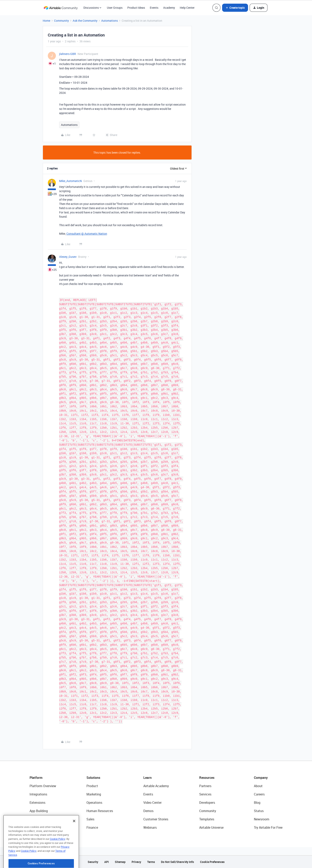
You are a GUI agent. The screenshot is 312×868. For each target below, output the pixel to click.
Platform (36, 778)
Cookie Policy (58, 854)
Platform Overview (43, 786)
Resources (207, 778)
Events (154, 8)
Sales (90, 819)
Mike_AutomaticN (70, 181)
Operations (94, 803)
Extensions (37, 803)
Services (205, 794)
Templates (207, 819)
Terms (151, 862)
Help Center (187, 8)
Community (61, 21)
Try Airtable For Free (268, 827)
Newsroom (262, 819)
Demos (148, 811)
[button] (235, 8)
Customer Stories (156, 819)
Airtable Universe (211, 827)
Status (259, 811)
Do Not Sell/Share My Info (177, 862)
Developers (207, 803)
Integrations (38, 794)
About (258, 786)
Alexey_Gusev (68, 257)
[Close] (74, 836)
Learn (147, 778)
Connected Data (41, 827)
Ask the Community (85, 21)
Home (46, 21)
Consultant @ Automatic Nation (87, 234)
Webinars (150, 827)
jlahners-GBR (68, 54)
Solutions (93, 778)
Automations (110, 21)
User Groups (115, 8)
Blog (257, 803)
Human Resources (100, 811)
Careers (259, 794)
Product (92, 786)
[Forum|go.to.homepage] (61, 8)
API (106, 862)
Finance (92, 827)
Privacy (136, 862)
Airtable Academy (156, 786)
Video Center (152, 803)
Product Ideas (136, 8)
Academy (169, 8)
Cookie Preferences (212, 862)
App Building (39, 811)
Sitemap (120, 862)
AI (31, 819)
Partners (205, 786)
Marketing (94, 794)
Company (261, 778)
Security (93, 862)
